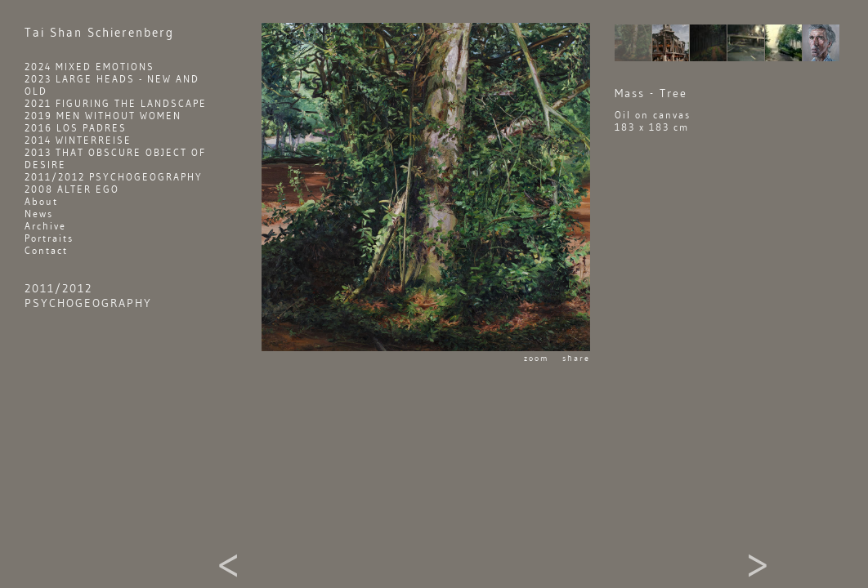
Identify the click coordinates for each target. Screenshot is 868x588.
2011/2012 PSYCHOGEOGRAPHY (114, 177)
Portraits (49, 238)
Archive (45, 226)
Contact (46, 250)
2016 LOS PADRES (76, 128)
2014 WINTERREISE (78, 140)
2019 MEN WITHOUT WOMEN (103, 116)
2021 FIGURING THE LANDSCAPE (116, 103)
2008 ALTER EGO (72, 189)
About (41, 201)
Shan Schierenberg (99, 33)
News (39, 214)
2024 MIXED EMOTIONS (89, 67)
